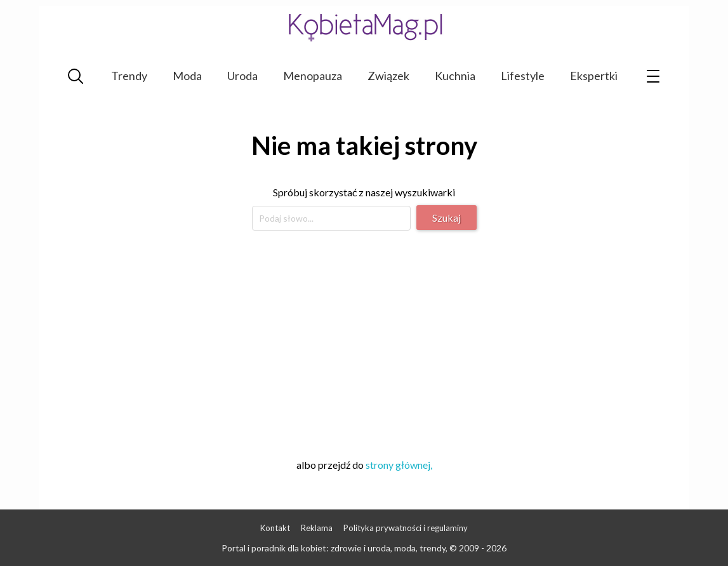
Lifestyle (523, 76)
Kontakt (275, 528)
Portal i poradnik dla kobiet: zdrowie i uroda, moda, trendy (334, 548)
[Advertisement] (364, 342)
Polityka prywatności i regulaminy (406, 528)
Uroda (242, 76)
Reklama (317, 528)
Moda (187, 76)
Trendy (129, 76)
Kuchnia (455, 76)
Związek (388, 76)
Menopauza (313, 76)
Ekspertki (594, 76)
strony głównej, (399, 465)
